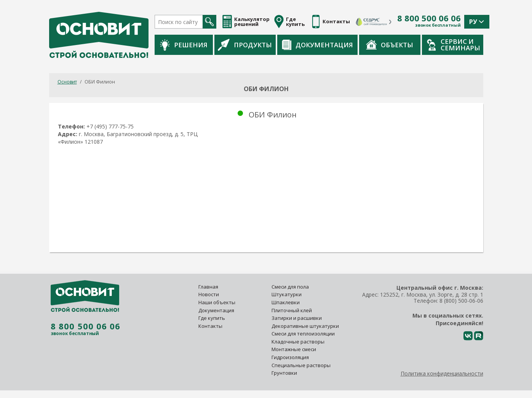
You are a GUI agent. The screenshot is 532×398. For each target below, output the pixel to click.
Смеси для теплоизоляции (303, 334)
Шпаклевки (286, 302)
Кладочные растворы (298, 342)
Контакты (210, 326)
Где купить (212, 318)
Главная (208, 287)
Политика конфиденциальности (442, 373)
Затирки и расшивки (297, 318)
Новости (209, 294)
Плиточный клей (292, 310)
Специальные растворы (301, 365)
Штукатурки (287, 294)
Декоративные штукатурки (305, 326)
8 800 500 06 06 (429, 18)
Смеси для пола (290, 287)
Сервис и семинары (454, 45)
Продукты (245, 45)
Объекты (390, 45)
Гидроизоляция (291, 357)
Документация (317, 45)
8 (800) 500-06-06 (461, 301)
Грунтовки (284, 373)
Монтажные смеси (294, 349)
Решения (184, 45)
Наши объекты (217, 302)
